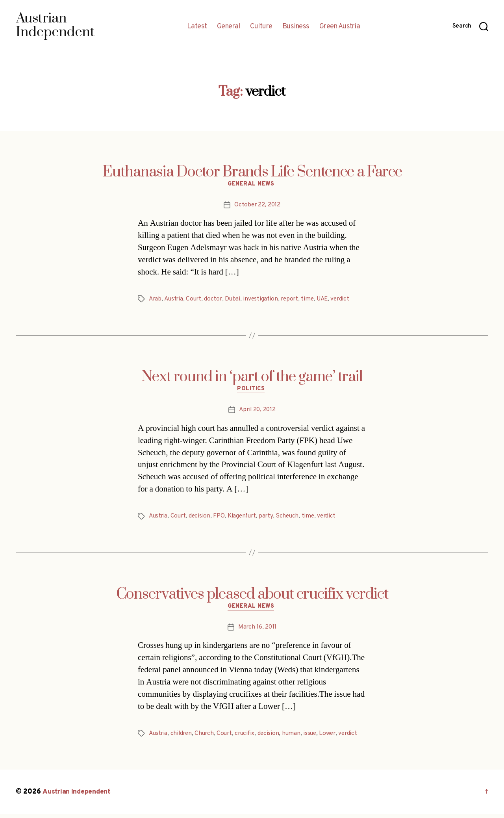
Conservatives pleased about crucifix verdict (252, 597)
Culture (261, 27)
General (229, 27)
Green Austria (340, 27)
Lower (334, 737)
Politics (252, 391)
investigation (264, 300)
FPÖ (221, 519)
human (297, 737)
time (312, 300)
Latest (197, 27)
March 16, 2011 (257, 631)
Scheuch (293, 519)
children (183, 737)
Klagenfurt (245, 519)
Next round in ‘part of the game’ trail (252, 378)
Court (195, 300)
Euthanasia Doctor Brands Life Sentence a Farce (252, 172)
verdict (346, 300)
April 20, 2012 (257, 412)
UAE (327, 300)
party (270, 519)
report (293, 300)
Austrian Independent (78, 796)
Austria (174, 300)
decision (202, 519)
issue (316, 737)
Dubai (235, 300)
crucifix (249, 737)
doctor (215, 300)
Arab (156, 300)
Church (207, 737)
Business (296, 27)
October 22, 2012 (258, 206)
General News (252, 185)
